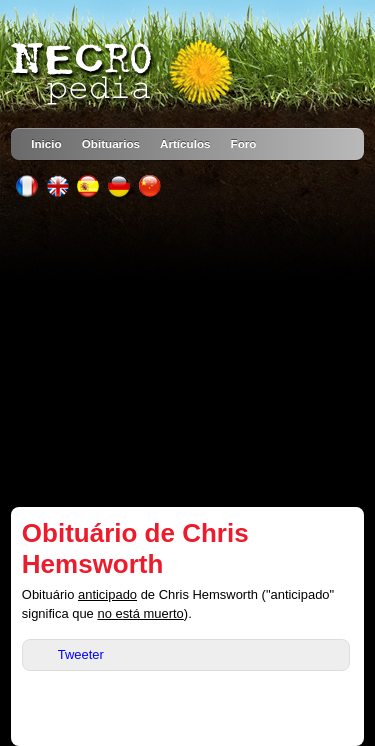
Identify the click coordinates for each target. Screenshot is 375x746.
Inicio (46, 143)
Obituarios (111, 143)
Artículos (185, 143)
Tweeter (81, 654)
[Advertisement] (187, 352)
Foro (244, 143)
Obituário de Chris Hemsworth (135, 548)
